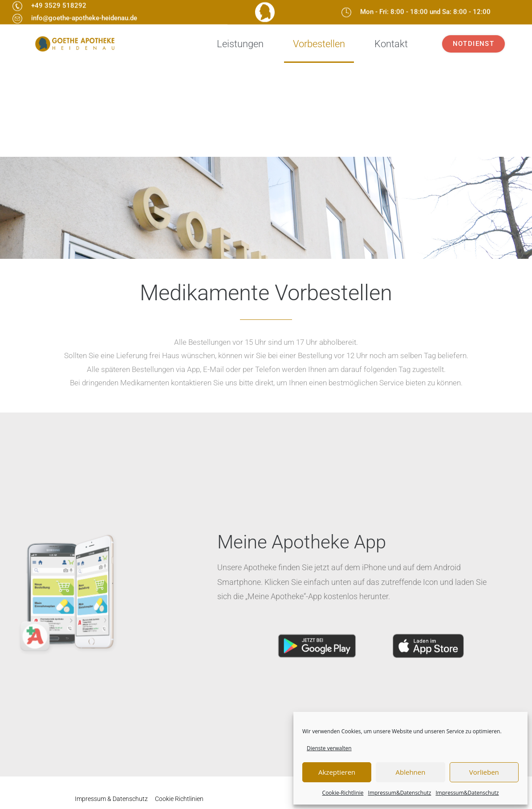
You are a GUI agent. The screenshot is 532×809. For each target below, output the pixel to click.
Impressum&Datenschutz (400, 793)
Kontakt (391, 44)
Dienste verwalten (329, 748)
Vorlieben (484, 772)
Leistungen (240, 44)
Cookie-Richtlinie (343, 793)
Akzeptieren (337, 772)
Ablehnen (411, 772)
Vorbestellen (319, 44)
